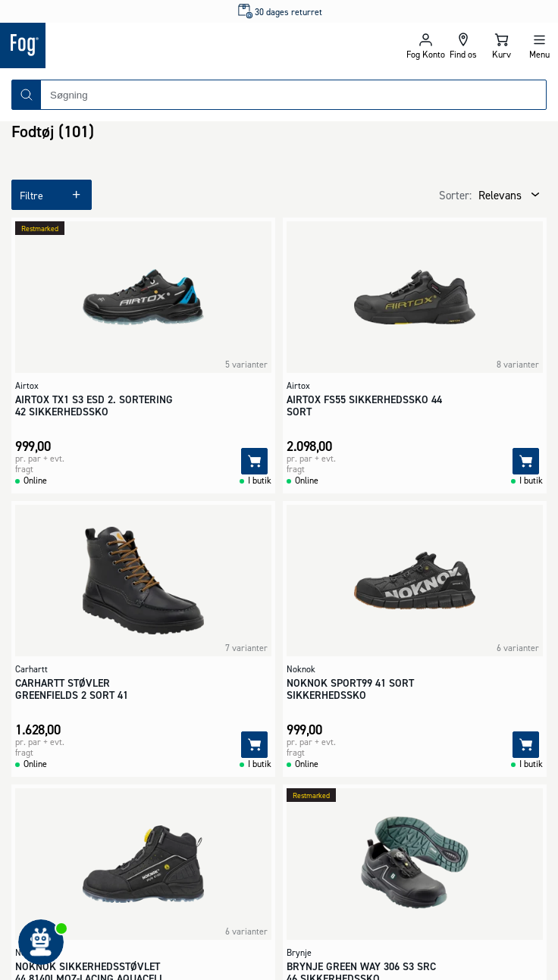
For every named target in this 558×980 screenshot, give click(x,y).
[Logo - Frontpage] (139, 45)
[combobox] (293, 95)
